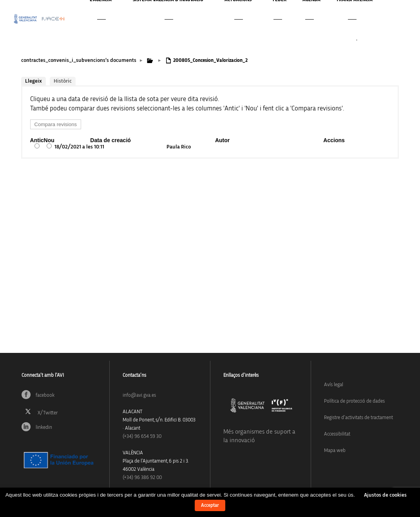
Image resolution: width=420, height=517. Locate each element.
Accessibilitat (337, 434)
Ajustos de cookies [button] (385, 495)
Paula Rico (179, 147)
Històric (63, 81)
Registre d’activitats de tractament (358, 418)
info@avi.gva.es (139, 395)
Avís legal (334, 385)
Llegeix (33, 81)
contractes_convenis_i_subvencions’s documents (79, 60)
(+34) (142, 437)
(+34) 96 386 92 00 (142, 478)
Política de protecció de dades (354, 401)
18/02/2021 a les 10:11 (79, 147)
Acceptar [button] (210, 505)
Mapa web (335, 451)
